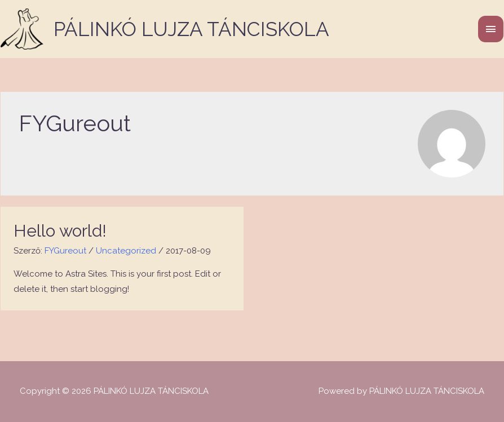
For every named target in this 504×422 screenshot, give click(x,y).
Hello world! (60, 231)
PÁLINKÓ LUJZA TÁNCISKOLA (191, 29)
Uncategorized (126, 251)
